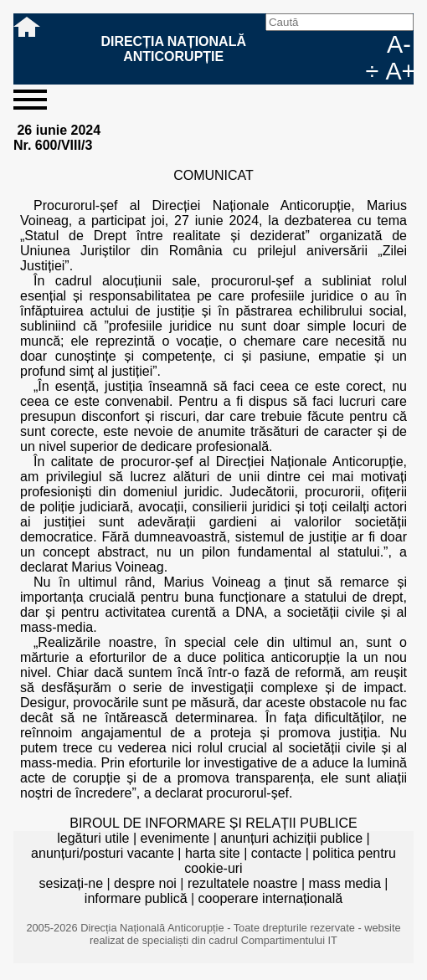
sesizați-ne (71, 883)
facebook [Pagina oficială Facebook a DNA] (320, 44)
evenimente (175, 838)
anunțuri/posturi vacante (103, 853)
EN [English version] (373, 44)
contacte (276, 853)
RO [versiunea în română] (347, 44)
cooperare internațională (271, 898)
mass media (345, 883)
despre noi (145, 883)
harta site (213, 853)
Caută (293, 44)
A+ (399, 71)
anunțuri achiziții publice (291, 838)
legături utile (93, 838)
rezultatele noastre (243, 883)
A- (399, 44)
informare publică (136, 898)
